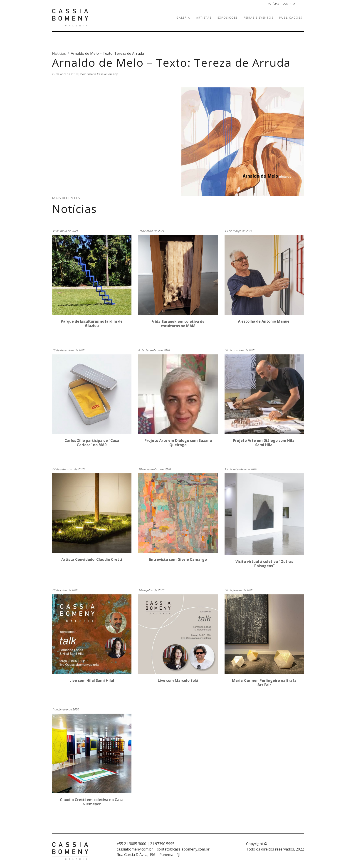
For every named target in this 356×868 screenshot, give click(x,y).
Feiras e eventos (258, 18)
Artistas (204, 18)
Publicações (291, 18)
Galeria (183, 18)
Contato (289, 4)
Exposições (228, 18)
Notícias (273, 4)
